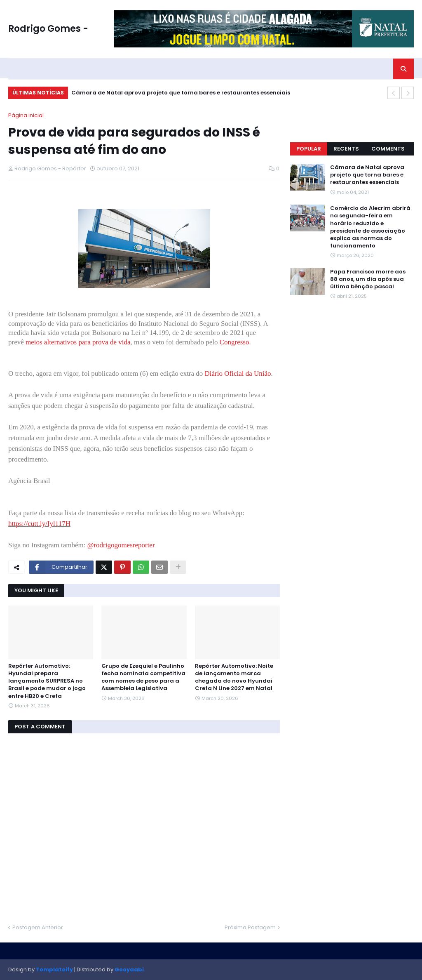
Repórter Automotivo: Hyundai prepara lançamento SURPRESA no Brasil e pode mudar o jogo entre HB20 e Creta (47, 681)
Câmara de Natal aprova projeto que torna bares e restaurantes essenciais (181, 93)
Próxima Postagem (250, 927)
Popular (309, 149)
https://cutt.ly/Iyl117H (39, 524)
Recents (346, 149)
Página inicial (26, 115)
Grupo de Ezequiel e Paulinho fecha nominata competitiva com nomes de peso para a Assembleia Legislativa (143, 677)
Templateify (54, 969)
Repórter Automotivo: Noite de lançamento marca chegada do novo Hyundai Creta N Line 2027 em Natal (234, 677)
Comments (388, 149)
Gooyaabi (129, 969)
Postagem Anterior (38, 927)
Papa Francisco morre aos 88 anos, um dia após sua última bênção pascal (368, 279)
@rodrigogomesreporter (121, 545)
